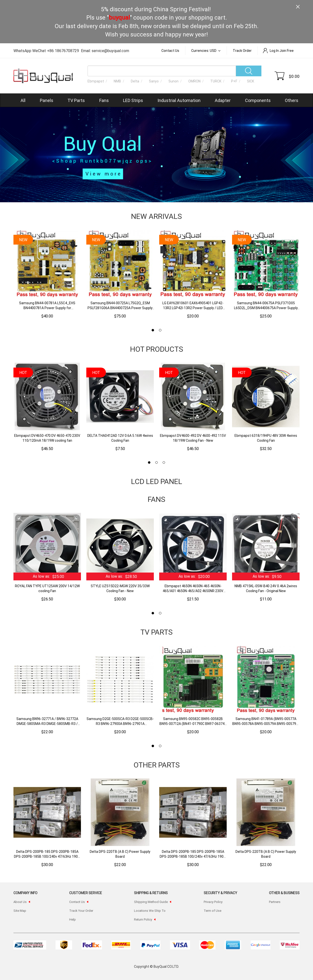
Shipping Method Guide (151, 902)
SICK (251, 81)
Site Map (20, 911)
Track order (242, 51)
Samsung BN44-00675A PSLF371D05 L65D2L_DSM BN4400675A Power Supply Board (266, 305)
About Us (20, 902)
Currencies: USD (204, 51)
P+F (234, 81)
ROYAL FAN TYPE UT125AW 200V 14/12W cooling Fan (47, 588)
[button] (153, 330)
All (23, 100)
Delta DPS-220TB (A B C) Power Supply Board (120, 854)
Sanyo (154, 81)
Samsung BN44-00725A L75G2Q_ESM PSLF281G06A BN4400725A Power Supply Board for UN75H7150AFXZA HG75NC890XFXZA (120, 305)
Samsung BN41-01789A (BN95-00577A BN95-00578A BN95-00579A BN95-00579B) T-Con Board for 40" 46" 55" (266, 721)
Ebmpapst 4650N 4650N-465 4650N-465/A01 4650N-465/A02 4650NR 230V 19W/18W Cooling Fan (193, 588)
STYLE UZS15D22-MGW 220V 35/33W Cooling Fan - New (120, 588)
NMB (117, 81)
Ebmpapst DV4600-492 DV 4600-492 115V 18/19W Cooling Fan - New (193, 438)
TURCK (216, 81)
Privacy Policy (213, 902)
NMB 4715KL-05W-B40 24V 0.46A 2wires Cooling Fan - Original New (266, 588)
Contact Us (170, 51)
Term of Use (212, 911)
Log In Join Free (278, 51)
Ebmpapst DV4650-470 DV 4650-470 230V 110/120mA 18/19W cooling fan (47, 438)
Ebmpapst (96, 81)
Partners (275, 902)
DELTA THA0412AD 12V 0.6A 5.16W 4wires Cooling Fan (120, 438)
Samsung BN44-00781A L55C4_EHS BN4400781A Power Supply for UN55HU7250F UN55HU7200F (47, 305)
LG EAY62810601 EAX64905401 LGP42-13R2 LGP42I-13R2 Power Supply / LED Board (193, 305)
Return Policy (143, 919)
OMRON (194, 81)
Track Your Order (81, 911)
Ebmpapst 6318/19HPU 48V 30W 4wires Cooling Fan (266, 438)
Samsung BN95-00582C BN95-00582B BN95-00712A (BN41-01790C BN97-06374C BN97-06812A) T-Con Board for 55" (193, 721)
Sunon (173, 81)
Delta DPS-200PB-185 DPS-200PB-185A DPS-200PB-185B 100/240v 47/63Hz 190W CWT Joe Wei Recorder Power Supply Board (47, 854)
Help (73, 919)
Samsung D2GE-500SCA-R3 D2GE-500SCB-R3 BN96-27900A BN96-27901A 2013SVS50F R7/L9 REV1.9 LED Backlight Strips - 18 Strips (120, 721)
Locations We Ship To (150, 911)
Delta (135, 81)
